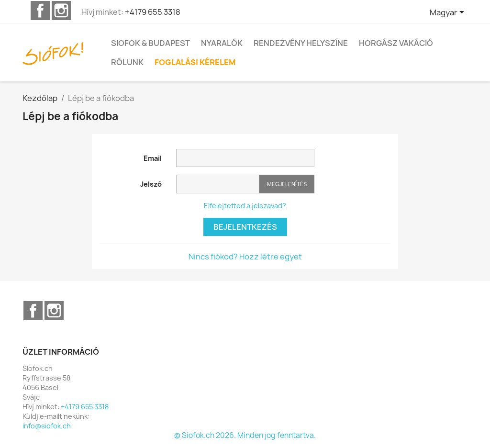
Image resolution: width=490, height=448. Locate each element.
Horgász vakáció (396, 43)
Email (153, 158)
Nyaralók (222, 43)
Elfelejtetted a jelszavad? (245, 206)
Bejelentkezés (245, 227)
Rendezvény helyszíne (301, 43)
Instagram (61, 11)
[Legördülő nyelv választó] (449, 13)
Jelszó (151, 184)
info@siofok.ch (47, 426)
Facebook (40, 11)
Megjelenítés (287, 184)
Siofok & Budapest (150, 43)
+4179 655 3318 (153, 12)
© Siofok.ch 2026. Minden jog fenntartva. (245, 435)
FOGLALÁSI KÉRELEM (195, 62)
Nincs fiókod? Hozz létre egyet (245, 257)
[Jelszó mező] (218, 184)
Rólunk (127, 62)
